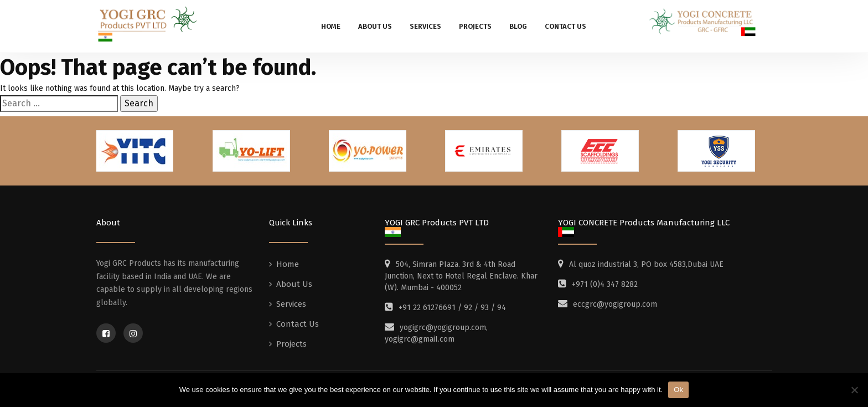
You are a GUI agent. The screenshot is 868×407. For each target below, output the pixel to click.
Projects (475, 26)
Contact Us (565, 26)
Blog (518, 26)
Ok (678, 390)
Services (425, 26)
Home (331, 26)
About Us (375, 26)
